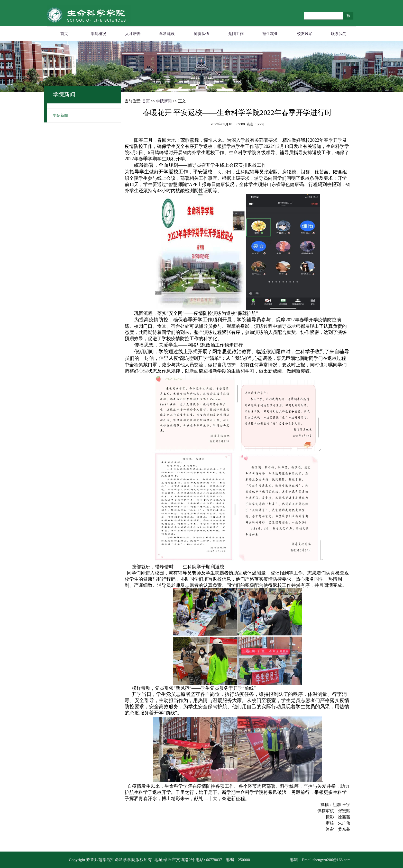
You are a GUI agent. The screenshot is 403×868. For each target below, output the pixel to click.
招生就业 (270, 34)
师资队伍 (201, 34)
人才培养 (133, 34)
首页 (64, 34)
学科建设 (167, 34)
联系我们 (339, 34)
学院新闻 (60, 116)
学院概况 (98, 34)
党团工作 (236, 34)
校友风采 (305, 34)
